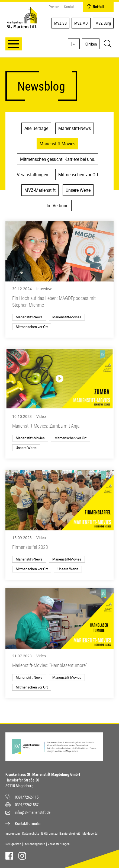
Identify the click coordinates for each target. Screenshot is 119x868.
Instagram (22, 856)
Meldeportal (90, 834)
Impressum (13, 834)
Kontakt (70, 7)
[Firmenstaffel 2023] (59, 525)
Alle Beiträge (36, 128)
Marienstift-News (75, 128)
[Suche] (107, 44)
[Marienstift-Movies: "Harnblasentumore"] (59, 643)
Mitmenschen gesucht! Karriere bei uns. (58, 159)
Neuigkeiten (13, 844)
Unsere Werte (78, 190)
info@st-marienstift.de (33, 812)
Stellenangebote (34, 844)
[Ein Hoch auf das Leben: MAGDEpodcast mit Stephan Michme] (59, 279)
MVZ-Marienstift (40, 190)
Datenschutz (30, 834)
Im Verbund (58, 206)
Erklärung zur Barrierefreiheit (61, 834)
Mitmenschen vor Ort (78, 175)
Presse (54, 7)
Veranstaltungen (33, 175)
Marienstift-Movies (57, 144)
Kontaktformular (28, 824)
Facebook (9, 856)
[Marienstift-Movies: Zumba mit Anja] (59, 403)
